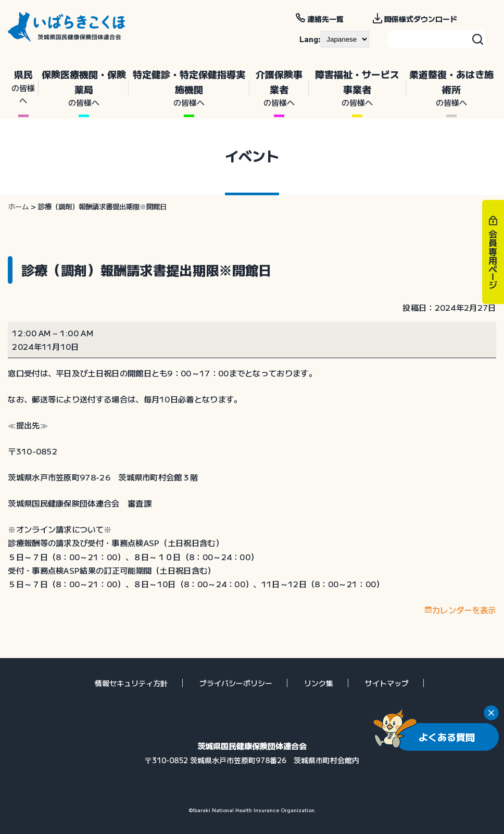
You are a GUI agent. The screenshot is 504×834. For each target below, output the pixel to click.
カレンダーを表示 (464, 610)
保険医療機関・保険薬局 (84, 88)
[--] (345, 39)
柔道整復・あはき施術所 (451, 88)
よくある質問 (447, 737)
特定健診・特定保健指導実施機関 (189, 88)
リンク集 (319, 683)
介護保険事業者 (279, 88)
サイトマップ (387, 683)
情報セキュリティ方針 (131, 683)
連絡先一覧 (325, 19)
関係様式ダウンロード (421, 19)
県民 (23, 87)
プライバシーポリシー (236, 683)
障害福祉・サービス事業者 (358, 88)
